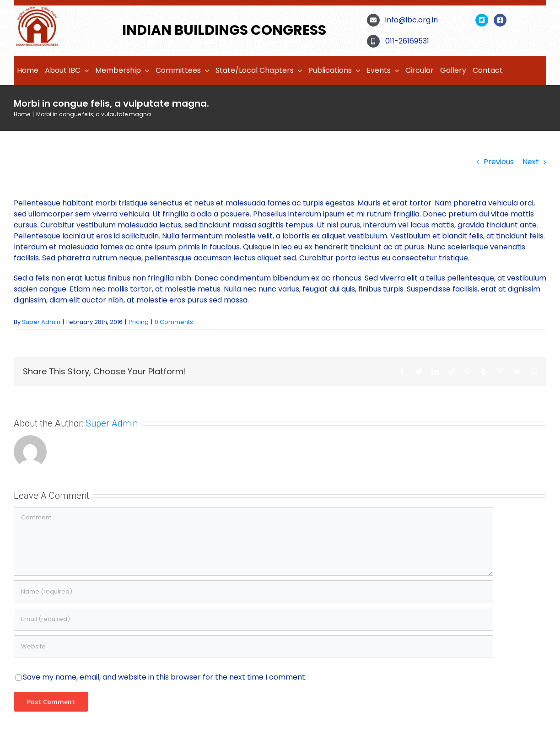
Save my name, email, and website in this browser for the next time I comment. (165, 677)
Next (531, 162)
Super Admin (41, 322)
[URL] (253, 647)
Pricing (139, 322)
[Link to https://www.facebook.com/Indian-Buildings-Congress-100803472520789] (500, 20)
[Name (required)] (253, 592)
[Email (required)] (253, 619)
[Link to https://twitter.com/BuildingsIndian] (482, 20)
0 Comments (174, 322)
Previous (499, 162)
